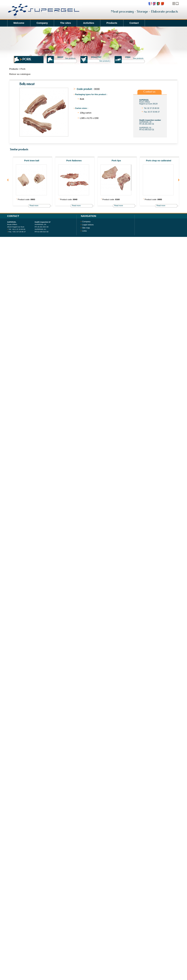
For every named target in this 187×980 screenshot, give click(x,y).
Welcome (19, 23)
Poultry (96, 57)
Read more (34, 206)
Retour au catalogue (20, 74)
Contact (134, 23)
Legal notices (88, 225)
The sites (65, 23)
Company (42, 23)
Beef (60, 57)
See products (70, 58)
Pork (27, 59)
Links (84, 231)
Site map (86, 228)
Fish (127, 57)
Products (112, 23)
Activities (89, 23)
